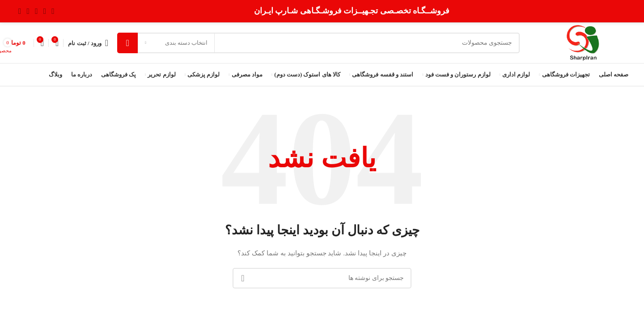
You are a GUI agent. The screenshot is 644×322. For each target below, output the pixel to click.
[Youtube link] (28, 11)
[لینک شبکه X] (45, 11)
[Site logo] (583, 42)
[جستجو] (318, 43)
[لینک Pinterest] (20, 11)
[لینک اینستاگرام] (36, 11)
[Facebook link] (53, 11)
